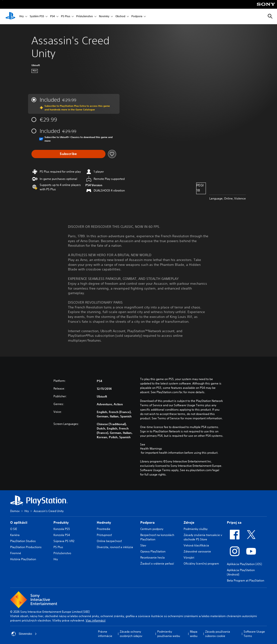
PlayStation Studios (23, 541)
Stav (143, 545)
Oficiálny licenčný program (201, 563)
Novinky (104, 17)
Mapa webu (194, 634)
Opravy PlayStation (153, 551)
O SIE (14, 529)
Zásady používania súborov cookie (218, 634)
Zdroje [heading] (189, 522)
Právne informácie (105, 634)
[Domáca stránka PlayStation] (10, 16)
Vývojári (189, 557)
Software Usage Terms (254, 634)
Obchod (120, 17)
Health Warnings (151, 449)
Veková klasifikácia (196, 545)
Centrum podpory (152, 529)
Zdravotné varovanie (197, 551)
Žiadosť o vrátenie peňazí (157, 563)
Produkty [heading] (61, 522)
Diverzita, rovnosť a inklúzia (115, 547)
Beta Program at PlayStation (246, 580)
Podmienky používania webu (169, 634)
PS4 (52, 17)
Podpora (137, 17)
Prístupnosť (104, 535)
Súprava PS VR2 (64, 541)
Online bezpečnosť (109, 541)
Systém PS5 (37, 17)
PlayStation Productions (26, 547)
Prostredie (104, 529)
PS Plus (66, 17)
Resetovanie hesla (153, 557)
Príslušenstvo (85, 17)
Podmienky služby (196, 529)
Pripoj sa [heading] (234, 522)
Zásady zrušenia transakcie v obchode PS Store (203, 537)
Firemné (16, 553)
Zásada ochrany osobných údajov (131, 634)
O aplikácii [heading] (19, 522)
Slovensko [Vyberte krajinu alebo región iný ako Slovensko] (24, 634)
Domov (15, 511)
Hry (22, 17)
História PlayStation (23, 559)
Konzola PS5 (62, 529)
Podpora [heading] (147, 522)
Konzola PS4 (62, 535)
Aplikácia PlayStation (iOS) (244, 564)
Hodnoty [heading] (104, 522)
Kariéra (15, 535)
